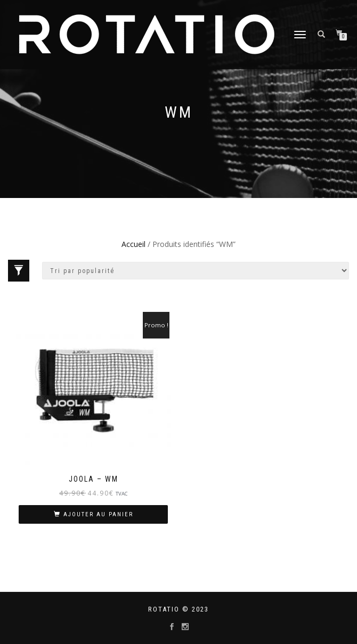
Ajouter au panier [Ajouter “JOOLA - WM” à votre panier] (98, 514)
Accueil (133, 244)
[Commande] (196, 271)
